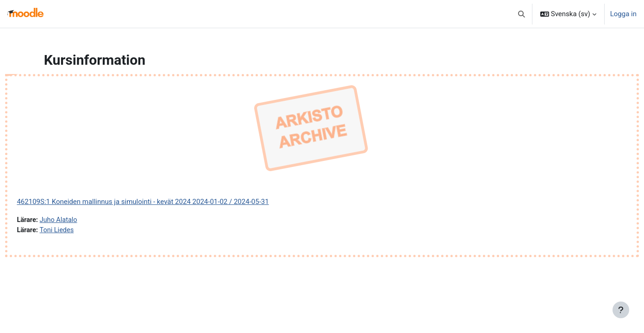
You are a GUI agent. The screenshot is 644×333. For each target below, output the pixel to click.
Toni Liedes (79, 231)
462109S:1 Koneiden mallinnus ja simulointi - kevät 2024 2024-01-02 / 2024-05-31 (163, 202)
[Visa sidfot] (621, 310)
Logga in (623, 14)
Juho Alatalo (81, 220)
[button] (522, 14)
